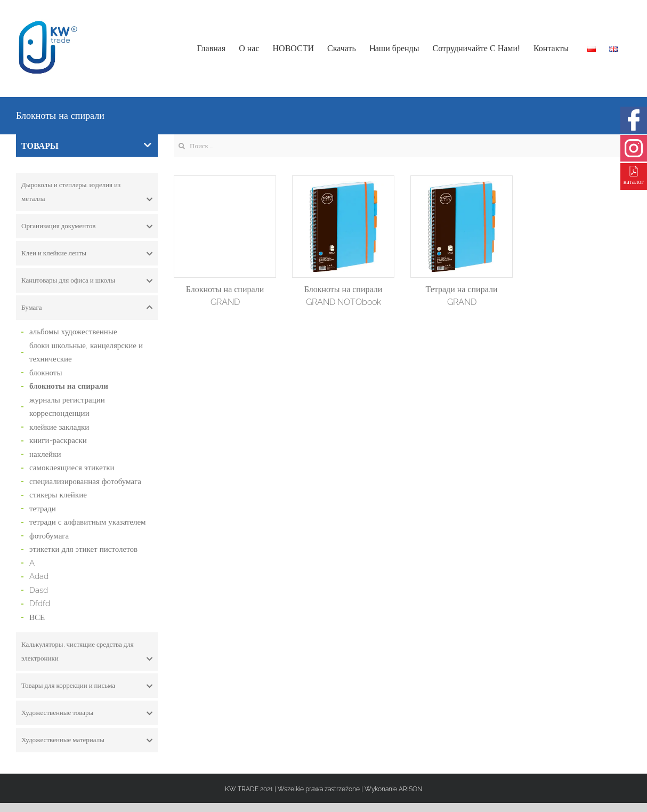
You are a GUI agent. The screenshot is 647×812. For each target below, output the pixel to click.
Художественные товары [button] (87, 713)
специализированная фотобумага (85, 481)
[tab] (87, 192)
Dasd (39, 590)
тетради (43, 509)
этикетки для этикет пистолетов (83, 549)
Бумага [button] (87, 308)
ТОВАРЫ (86, 146)
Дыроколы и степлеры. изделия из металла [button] (87, 193)
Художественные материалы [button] (87, 740)
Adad (39, 576)
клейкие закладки (59, 427)
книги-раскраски (58, 440)
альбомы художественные (73, 332)
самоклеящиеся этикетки (72, 468)
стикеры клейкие (58, 495)
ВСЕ (37, 617)
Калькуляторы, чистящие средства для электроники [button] (87, 653)
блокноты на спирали (69, 386)
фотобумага (49, 536)
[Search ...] (402, 146)
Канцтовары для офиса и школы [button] (87, 280)
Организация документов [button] (87, 226)
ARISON (410, 789)
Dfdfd (40, 604)
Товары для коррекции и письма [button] (87, 686)
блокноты (46, 373)
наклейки (45, 454)
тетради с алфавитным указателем (88, 522)
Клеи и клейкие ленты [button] (87, 253)
